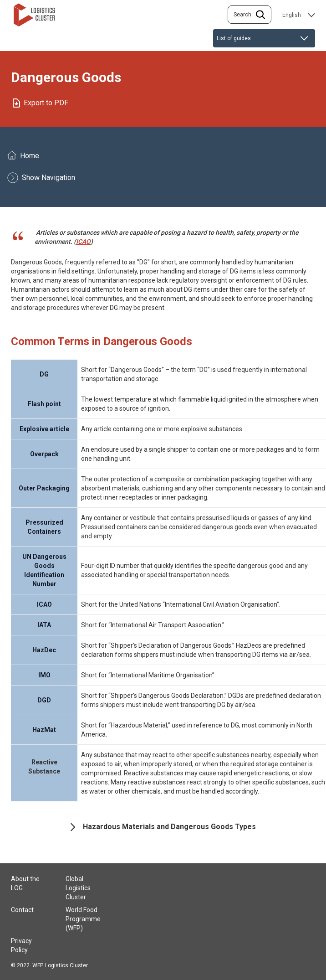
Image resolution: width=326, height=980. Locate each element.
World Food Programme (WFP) (83, 919)
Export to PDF (46, 103)
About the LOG (25, 883)
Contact (22, 910)
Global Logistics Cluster (78, 888)
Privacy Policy (21, 945)
